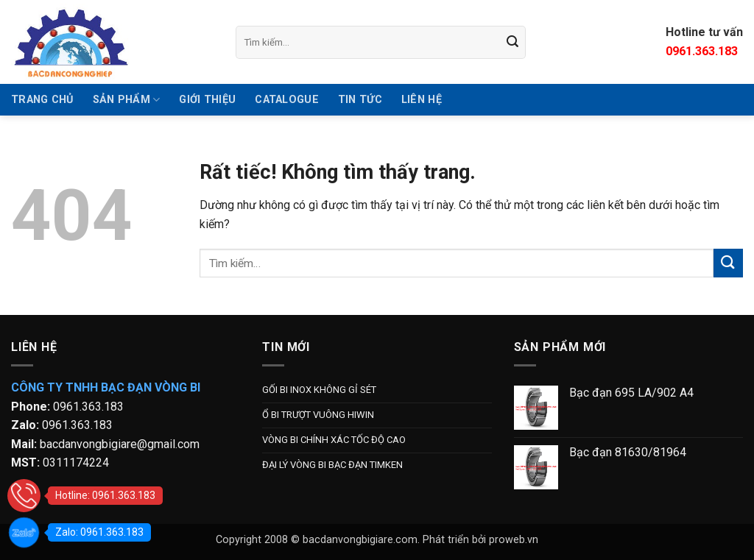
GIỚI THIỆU (207, 100)
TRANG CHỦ (42, 100)
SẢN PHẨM (127, 100)
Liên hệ (422, 100)
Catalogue (287, 100)
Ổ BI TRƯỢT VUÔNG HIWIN (318, 415)
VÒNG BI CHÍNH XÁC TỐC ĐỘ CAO (334, 440)
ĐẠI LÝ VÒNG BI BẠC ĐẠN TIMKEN (332, 465)
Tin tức (360, 100)
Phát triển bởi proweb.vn (480, 540)
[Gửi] (512, 42)
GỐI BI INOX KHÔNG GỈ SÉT (319, 390)
